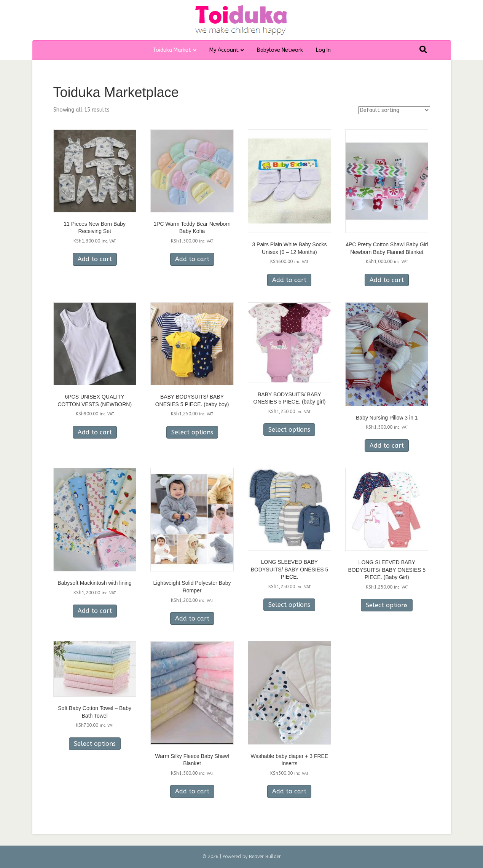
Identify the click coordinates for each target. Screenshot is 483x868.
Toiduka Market (172, 50)
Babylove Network (280, 50)
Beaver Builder (265, 857)
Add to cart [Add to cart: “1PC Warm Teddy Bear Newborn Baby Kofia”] (192, 259)
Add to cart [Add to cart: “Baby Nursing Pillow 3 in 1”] (387, 446)
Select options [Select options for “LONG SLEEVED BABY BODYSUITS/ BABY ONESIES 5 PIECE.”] (289, 605)
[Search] (423, 49)
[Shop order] (394, 110)
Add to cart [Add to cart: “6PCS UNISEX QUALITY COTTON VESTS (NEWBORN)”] (95, 432)
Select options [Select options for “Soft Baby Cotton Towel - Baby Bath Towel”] (95, 744)
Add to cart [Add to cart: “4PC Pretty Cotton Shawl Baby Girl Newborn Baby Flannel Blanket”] (387, 280)
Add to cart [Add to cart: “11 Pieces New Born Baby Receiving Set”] (95, 259)
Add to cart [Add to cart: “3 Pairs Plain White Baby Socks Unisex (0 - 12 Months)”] (289, 280)
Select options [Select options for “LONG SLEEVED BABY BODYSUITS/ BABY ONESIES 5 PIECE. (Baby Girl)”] (387, 605)
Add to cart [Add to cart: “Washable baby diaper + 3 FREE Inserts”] (289, 791)
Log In (323, 50)
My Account (224, 50)
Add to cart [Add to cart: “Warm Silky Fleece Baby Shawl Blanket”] (192, 791)
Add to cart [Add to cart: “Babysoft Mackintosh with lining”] (95, 611)
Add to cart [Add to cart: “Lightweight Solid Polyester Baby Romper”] (192, 618)
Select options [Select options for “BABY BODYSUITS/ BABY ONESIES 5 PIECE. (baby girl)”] (289, 430)
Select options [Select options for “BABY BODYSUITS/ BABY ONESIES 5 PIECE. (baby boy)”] (192, 432)
